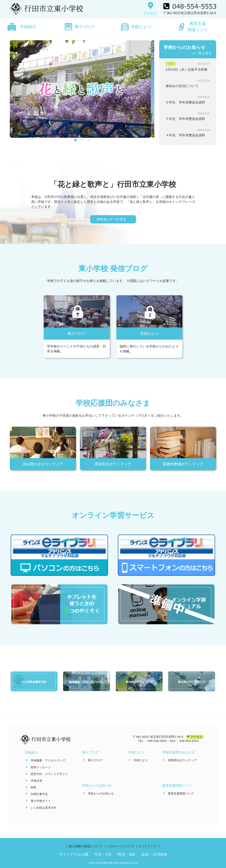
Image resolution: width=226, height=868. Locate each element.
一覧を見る (203, 53)
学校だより (141, 27)
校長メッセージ (41, 767)
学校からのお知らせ (101, 793)
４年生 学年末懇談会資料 (185, 135)
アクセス (196, 737)
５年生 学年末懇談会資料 (185, 119)
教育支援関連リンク (198, 27)
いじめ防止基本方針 (44, 808)
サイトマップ (147, 846)
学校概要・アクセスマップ (48, 760)
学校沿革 (36, 781)
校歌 (34, 787)
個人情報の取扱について (86, 846)
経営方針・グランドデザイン (49, 774)
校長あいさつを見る (111, 219)
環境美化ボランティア (182, 760)
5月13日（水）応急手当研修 (187, 70)
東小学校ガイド (41, 801)
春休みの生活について (182, 86)
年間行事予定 (39, 794)
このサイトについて (120, 846)
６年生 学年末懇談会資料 (185, 102)
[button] (75, 143)
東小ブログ (85, 27)
